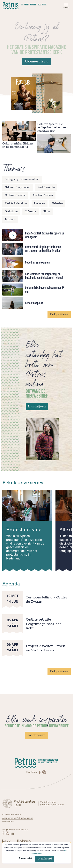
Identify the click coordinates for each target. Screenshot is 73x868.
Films (47, 212)
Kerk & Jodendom (16, 204)
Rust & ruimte (46, 187)
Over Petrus (8, 821)
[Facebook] (40, 772)
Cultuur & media (15, 195)
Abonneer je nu (36, 62)
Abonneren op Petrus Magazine (18, 818)
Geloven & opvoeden (18, 187)
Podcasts (10, 220)
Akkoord (45, 859)
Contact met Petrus (12, 814)
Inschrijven (37, 407)
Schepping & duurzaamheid (22, 179)
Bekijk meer (59, 314)
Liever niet (26, 859)
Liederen (40, 204)
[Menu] (65, 7)
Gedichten (11, 212)
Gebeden (57, 204)
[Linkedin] (12, 832)
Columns (31, 212)
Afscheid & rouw (43, 195)
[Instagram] (44, 772)
